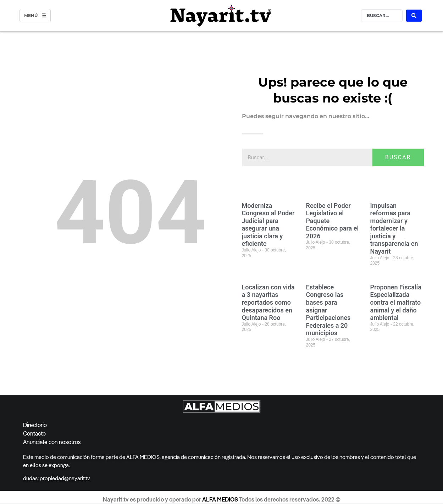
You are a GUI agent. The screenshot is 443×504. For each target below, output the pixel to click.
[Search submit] (414, 16)
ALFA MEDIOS (221, 499)
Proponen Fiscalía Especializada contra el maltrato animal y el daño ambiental (396, 302)
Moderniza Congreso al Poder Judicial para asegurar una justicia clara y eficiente (268, 225)
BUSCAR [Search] (398, 157)
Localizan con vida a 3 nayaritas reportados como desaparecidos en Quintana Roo (268, 302)
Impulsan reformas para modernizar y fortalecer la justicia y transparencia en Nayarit (394, 229)
